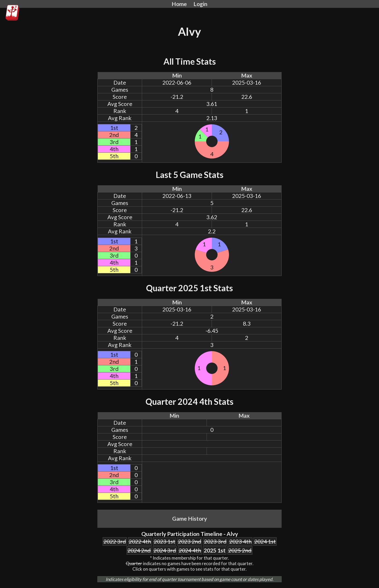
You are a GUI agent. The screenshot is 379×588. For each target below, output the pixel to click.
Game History (189, 519)
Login (200, 4)
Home (179, 4)
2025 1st (215, 550)
